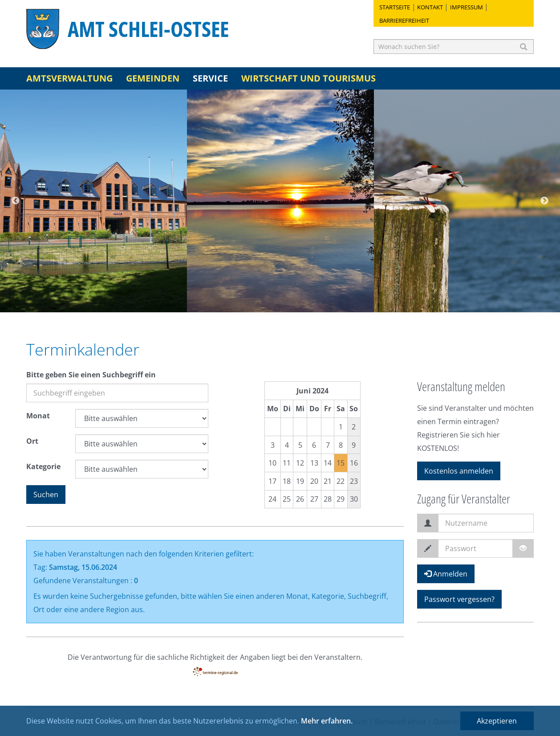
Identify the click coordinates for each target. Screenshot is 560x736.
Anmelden (446, 574)
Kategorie (43, 466)
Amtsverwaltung (69, 78)
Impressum (467, 7)
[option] (93, 201)
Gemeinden (153, 78)
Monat (38, 416)
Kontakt (430, 7)
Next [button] (544, 201)
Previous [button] (16, 201)
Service (210, 78)
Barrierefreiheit (404, 20)
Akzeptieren (497, 721)
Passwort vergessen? (459, 599)
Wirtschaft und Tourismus (308, 78)
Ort (32, 441)
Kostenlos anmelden (459, 471)
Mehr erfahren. (327, 721)
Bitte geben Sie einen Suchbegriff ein (91, 375)
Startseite (395, 7)
